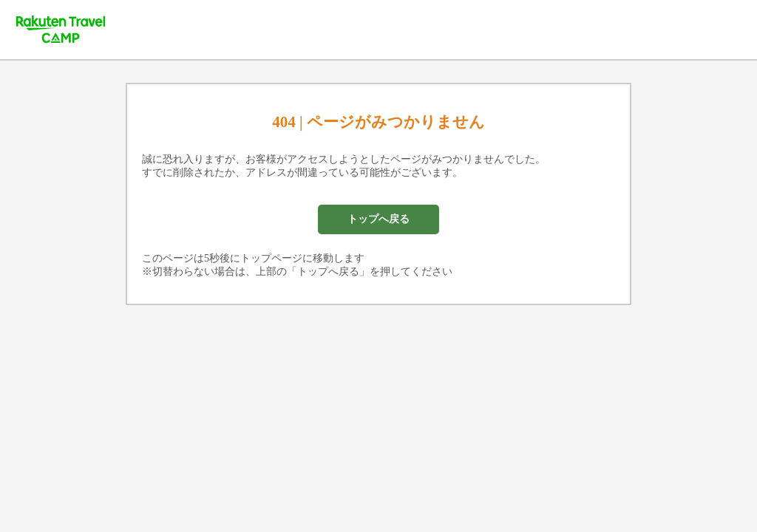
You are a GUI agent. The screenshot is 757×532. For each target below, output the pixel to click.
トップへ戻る (378, 219)
